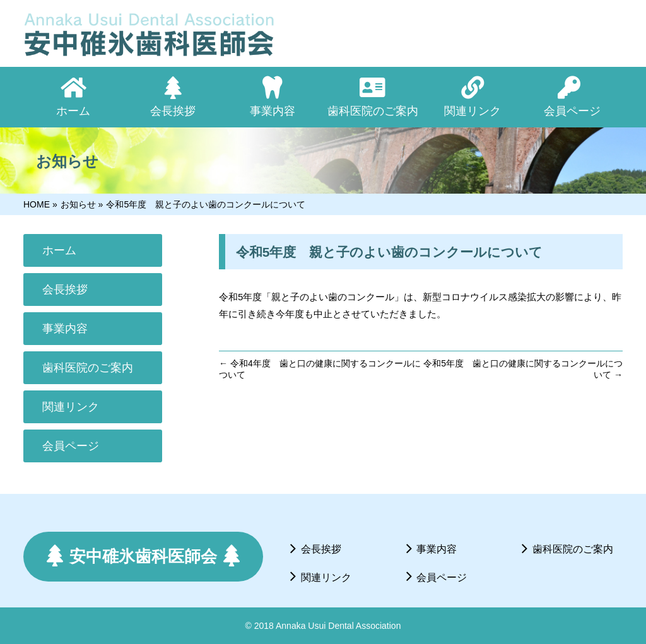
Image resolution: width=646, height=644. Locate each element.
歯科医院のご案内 (88, 368)
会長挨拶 (65, 290)
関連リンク (71, 407)
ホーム (59, 250)
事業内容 (65, 329)
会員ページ (71, 446)
